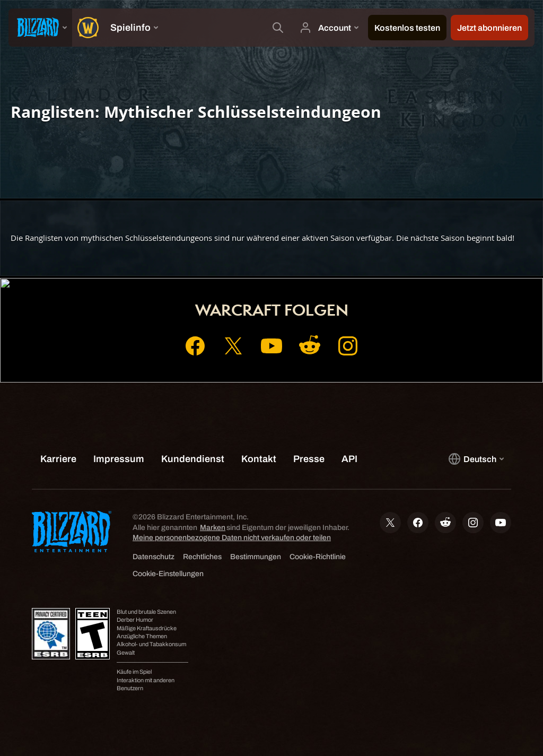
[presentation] (40, 28)
